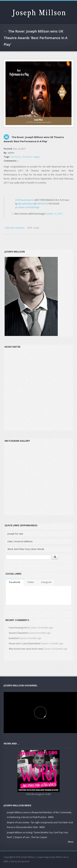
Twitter (31, 582)
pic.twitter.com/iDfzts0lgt (27, 207)
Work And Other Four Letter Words (26, 549)
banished (14, 638)
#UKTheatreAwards (25, 200)
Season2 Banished (18, 633)
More (71, 842)
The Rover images (31, 157)
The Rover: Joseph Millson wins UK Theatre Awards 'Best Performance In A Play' (36, 38)
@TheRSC (42, 204)
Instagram (46, 582)
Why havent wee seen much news (26, 649)
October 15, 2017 (54, 214)
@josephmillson (26, 204)
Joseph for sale (15, 534)
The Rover (16, 157)
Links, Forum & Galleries (20, 541)
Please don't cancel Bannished (25, 644)
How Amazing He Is (19, 628)
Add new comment (15, 228)
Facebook (15, 582)
